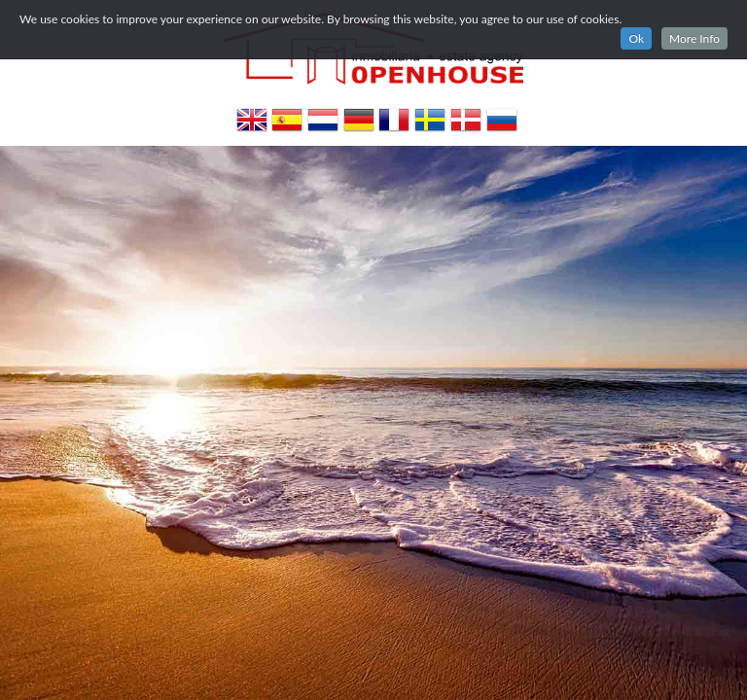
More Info (694, 38)
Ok (636, 38)
